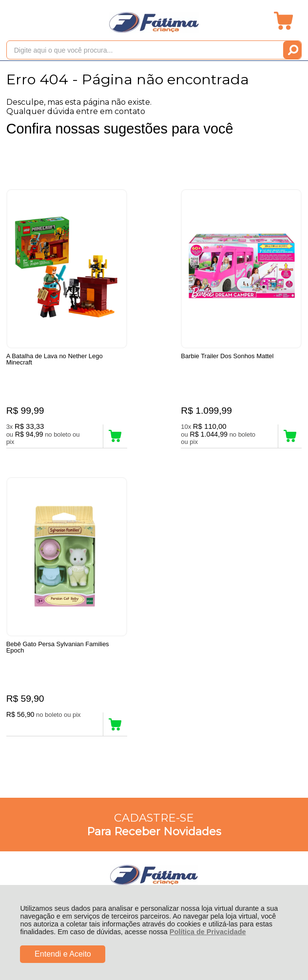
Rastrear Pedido (62, 628)
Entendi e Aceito (63, 954)
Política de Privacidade (208, 932)
